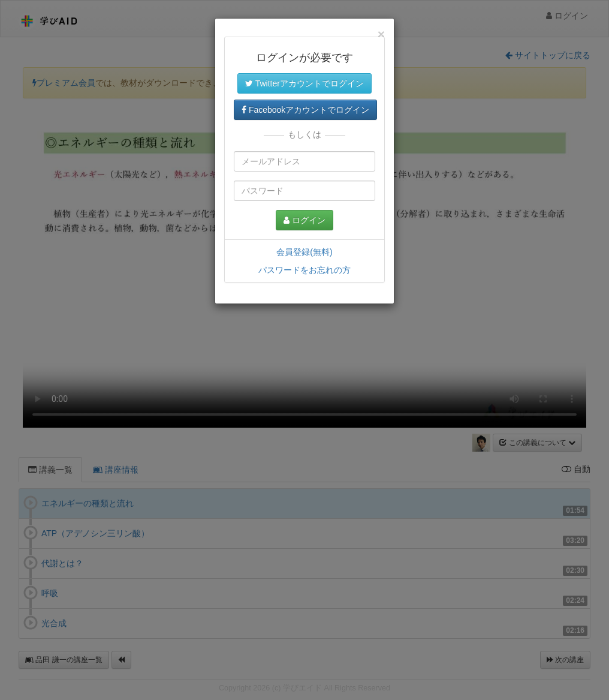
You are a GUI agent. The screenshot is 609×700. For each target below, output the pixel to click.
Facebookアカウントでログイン (305, 110)
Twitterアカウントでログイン (304, 83)
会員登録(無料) (304, 252)
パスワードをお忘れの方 (304, 270)
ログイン (304, 220)
